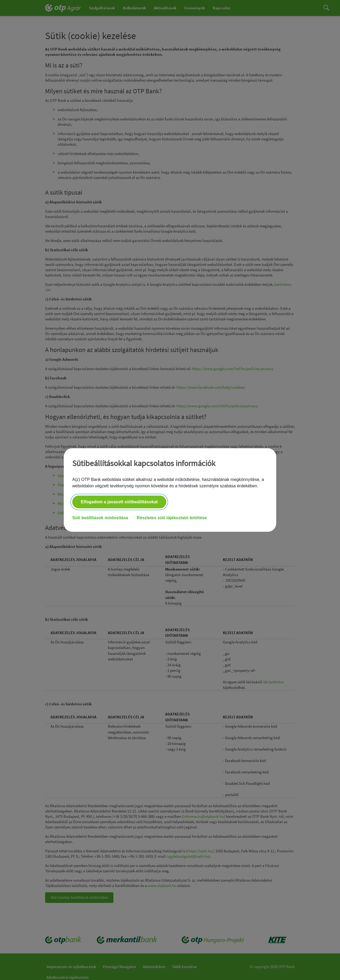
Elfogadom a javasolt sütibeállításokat (119, 502)
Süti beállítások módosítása (100, 518)
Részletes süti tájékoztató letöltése (172, 518)
